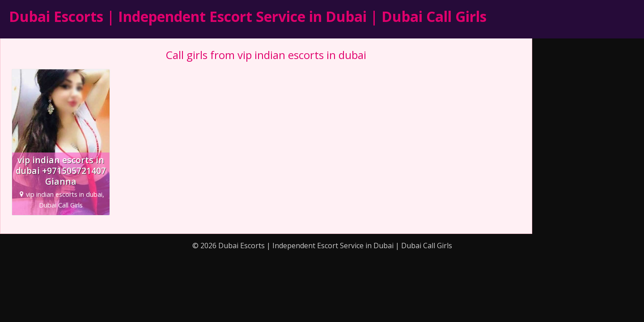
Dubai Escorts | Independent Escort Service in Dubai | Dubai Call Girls (248, 16)
